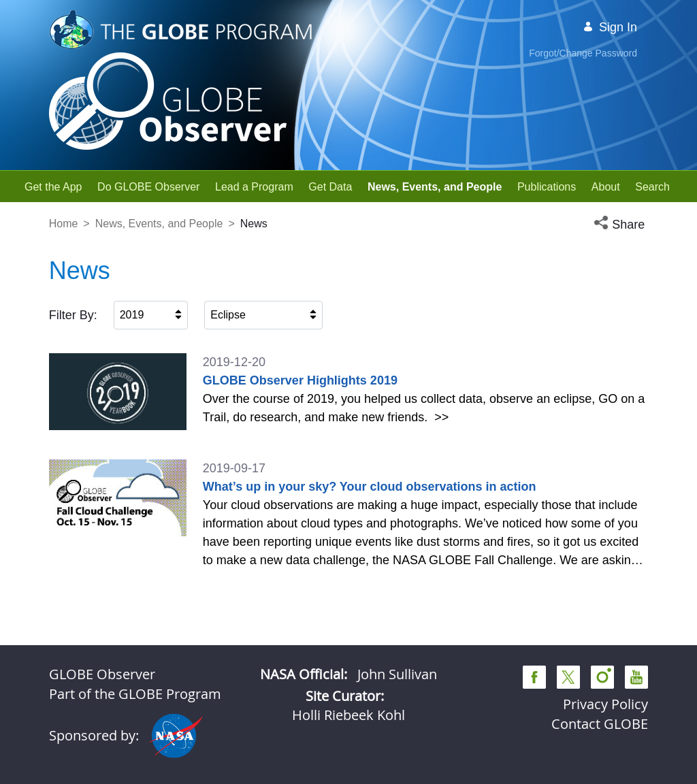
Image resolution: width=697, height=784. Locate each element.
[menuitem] (53, 187)
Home (64, 224)
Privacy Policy (605, 704)
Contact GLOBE (600, 724)
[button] (621, 225)
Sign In (610, 27)
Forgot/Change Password (583, 53)
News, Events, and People (159, 224)
